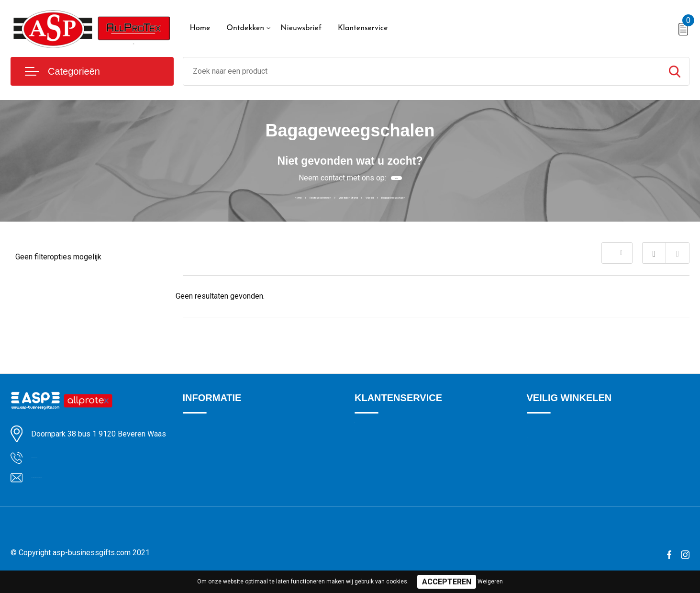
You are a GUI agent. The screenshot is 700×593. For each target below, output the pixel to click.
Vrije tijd (394, 196)
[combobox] (422, 71)
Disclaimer (543, 492)
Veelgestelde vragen (215, 471)
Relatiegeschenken (277, 196)
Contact (396, 178)
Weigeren (490, 582)
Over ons (197, 430)
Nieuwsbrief (301, 28)
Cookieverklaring (553, 450)
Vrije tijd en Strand (344, 196)
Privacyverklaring (553, 471)
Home (200, 28)
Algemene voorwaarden (564, 430)
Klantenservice (363, 28)
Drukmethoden (378, 450)
